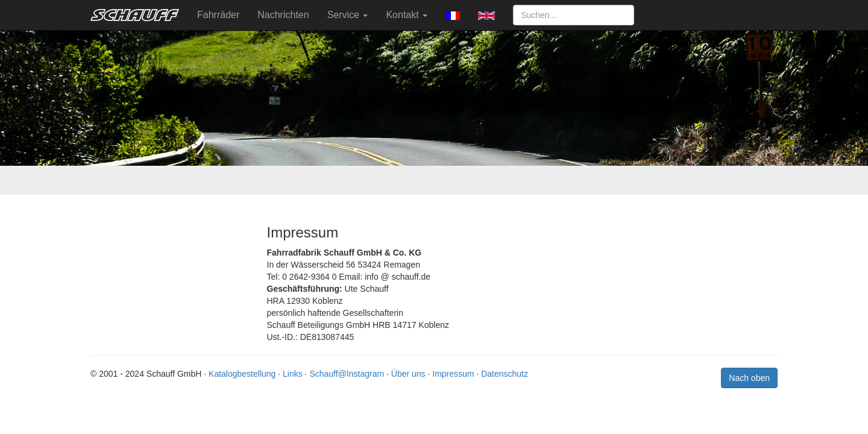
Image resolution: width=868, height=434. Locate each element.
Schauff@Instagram (347, 374)
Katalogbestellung (242, 374)
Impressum (453, 374)
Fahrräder (218, 15)
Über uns (408, 374)
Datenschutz (505, 374)
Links (293, 374)
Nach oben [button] (749, 378)
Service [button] (348, 15)
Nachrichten (283, 15)
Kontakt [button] (407, 15)
